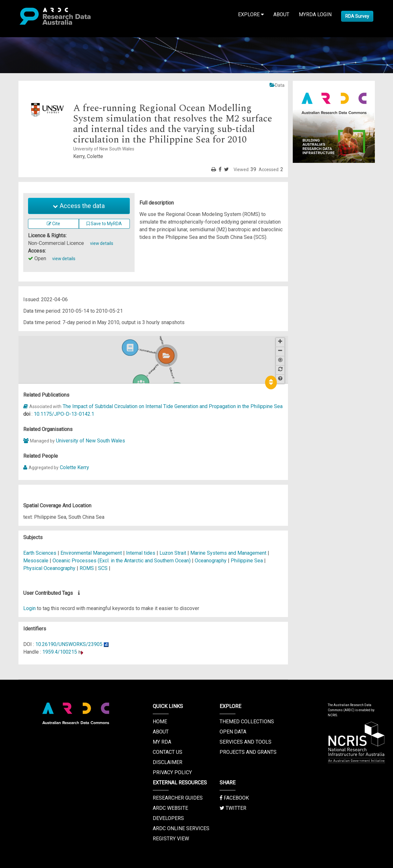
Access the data (79, 206)
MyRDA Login (315, 14)
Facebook (234, 798)
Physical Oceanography (50, 568)
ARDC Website (170, 808)
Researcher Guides (178, 798)
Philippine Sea (247, 561)
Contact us (168, 752)
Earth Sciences (40, 553)
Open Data (233, 732)
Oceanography (211, 561)
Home (160, 722)
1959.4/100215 (60, 652)
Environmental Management (92, 553)
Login (29, 608)
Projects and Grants (248, 752)
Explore (251, 14)
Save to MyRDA (104, 224)
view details (102, 243)
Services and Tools (246, 742)
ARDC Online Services (181, 828)
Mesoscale (36, 561)
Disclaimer (168, 762)
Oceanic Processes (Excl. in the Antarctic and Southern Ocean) (122, 561)
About (281, 14)
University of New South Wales (91, 441)
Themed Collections (247, 722)
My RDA (162, 742)
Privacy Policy (172, 772)
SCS (103, 568)
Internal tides (141, 553)
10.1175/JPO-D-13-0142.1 (64, 414)
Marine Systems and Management (229, 553)
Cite (53, 224)
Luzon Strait (173, 553)
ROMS (87, 568)
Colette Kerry (74, 467)
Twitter (233, 808)
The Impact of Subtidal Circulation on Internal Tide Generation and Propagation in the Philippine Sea (173, 406)
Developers (168, 818)
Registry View (171, 839)
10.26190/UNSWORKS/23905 (69, 644)
